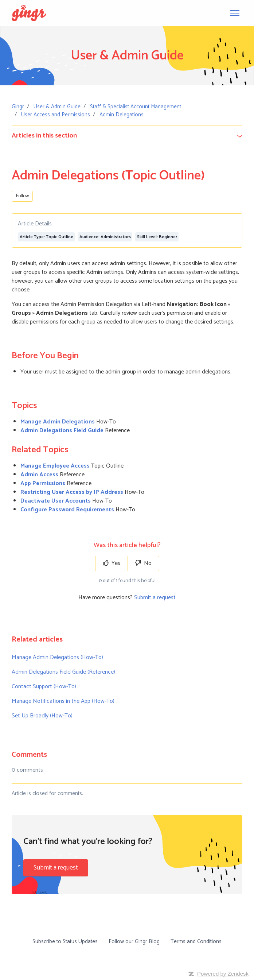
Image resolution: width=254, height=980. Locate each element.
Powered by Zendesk (223, 974)
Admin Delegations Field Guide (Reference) (63, 672)
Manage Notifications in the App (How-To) (63, 701)
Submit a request (155, 598)
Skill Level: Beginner (157, 237)
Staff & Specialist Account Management (136, 107)
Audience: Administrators (105, 237)
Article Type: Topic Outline (46, 237)
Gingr (18, 107)
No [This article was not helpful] (143, 563)
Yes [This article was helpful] (112, 563)
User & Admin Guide (57, 107)
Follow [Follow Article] (22, 196)
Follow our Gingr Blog (134, 942)
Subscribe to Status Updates (65, 942)
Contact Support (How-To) (44, 687)
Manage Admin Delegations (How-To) (57, 657)
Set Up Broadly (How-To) (42, 716)
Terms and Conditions (196, 942)
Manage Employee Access (55, 466)
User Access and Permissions (56, 115)
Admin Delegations (122, 115)
